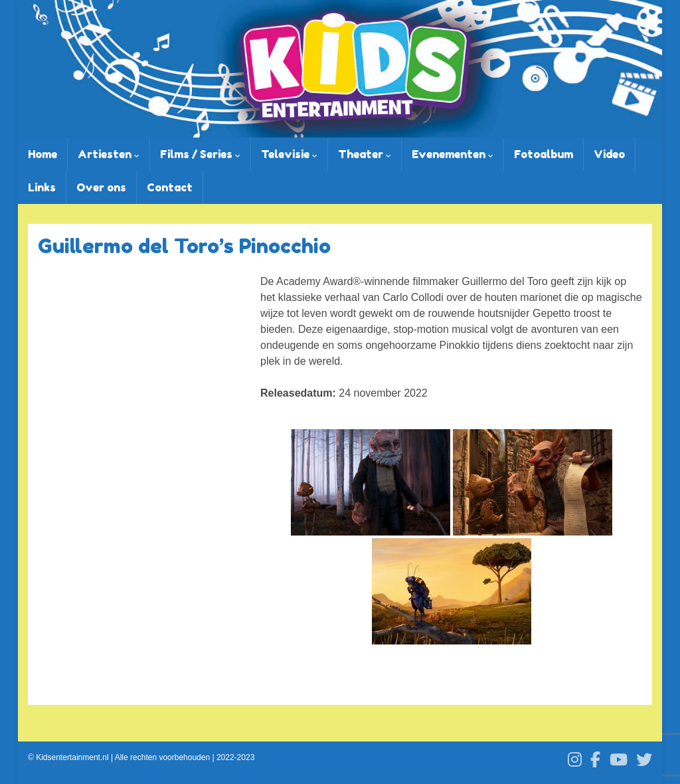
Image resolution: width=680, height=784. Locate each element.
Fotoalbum (544, 154)
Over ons (101, 187)
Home (42, 154)
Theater (365, 154)
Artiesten (109, 154)
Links (42, 187)
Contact (170, 187)
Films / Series (200, 154)
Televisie (289, 154)
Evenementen (453, 154)
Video (609, 154)
